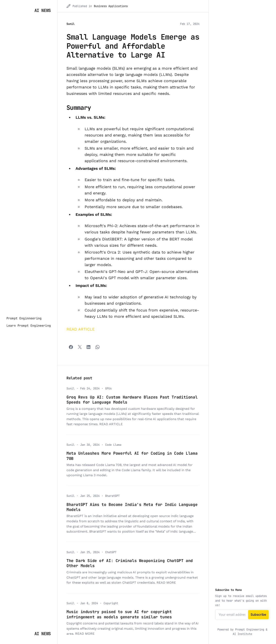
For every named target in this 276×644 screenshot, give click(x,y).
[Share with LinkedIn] (89, 347)
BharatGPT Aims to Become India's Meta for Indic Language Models (132, 507)
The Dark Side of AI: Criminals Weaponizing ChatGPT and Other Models (130, 563)
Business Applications (111, 6)
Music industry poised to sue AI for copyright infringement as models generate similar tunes (119, 614)
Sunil (71, 24)
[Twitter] (80, 347)
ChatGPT (111, 552)
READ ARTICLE (80, 329)
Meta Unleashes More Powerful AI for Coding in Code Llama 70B (132, 456)
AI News (43, 10)
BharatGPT (112, 496)
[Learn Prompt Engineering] (29, 326)
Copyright (111, 603)
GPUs (108, 388)
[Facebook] (71, 347)
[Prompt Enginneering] (24, 318)
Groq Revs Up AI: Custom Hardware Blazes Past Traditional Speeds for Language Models (132, 400)
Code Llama (113, 445)
